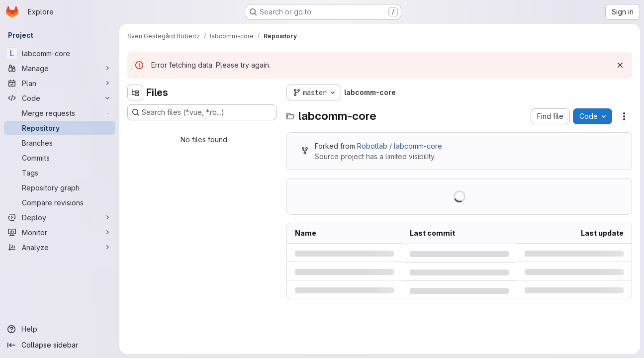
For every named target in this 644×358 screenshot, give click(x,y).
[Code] (60, 98)
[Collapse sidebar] (60, 345)
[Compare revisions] (60, 202)
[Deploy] (60, 217)
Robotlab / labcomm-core (400, 146)
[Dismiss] (620, 65)
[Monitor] (60, 232)
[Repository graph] (60, 187)
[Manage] (60, 68)
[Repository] (60, 128)
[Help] (60, 329)
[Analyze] (60, 247)
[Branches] (60, 143)
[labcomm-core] (60, 53)
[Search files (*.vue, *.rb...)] (202, 112)
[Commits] (60, 158)
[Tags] (60, 173)
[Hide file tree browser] (135, 92)
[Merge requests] (60, 113)
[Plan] (60, 83)
